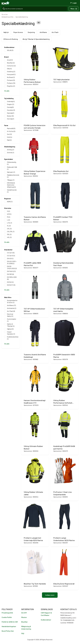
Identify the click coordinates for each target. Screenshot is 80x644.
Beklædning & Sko (8, 17)
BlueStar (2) (11, 63)
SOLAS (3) (10, 50)
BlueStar (24, 622)
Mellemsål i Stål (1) (12, 168)
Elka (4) (9, 69)
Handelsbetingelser (9, 626)
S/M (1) (9, 214)
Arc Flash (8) (11, 311)
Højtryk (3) (10, 329)
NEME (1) (10, 202)
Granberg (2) (11, 72)
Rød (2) (9, 140)
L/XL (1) (9, 223)
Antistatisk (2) (12, 308)
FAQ (23, 633)
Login (73, 3)
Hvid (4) (10, 137)
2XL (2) (9, 229)
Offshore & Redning (11, 39)
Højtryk (6, 32)
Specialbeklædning (22, 17)
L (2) (8, 220)
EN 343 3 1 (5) (11, 285)
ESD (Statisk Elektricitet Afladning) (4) (11, 185)
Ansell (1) (10, 60)
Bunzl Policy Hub (8, 631)
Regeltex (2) (11, 86)
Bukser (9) (10, 116)
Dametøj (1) (11, 113)
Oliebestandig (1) (12, 163)
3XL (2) (9, 234)
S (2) (8, 211)
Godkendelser (46, 620)
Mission (24, 617)
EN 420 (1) (10, 259)
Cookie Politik (7, 617)
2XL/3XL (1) (11, 232)
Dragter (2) (11, 104)
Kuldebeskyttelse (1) (13, 338)
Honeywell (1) (11, 74)
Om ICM (24, 613)
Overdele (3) (11, 110)
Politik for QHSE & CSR (10, 622)
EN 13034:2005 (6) (12, 278)
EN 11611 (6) (10, 274)
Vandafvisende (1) (12, 191)
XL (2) (9, 226)
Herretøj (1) (11, 119)
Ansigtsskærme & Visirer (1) (12, 301)
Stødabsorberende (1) (13, 176)
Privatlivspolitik (7, 613)
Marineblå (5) (11, 128)
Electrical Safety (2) (10, 315)
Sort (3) (9, 134)
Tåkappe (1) (11, 180)
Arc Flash (55, 32)
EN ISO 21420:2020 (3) (12, 267)
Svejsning (31, 32)
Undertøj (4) (11, 101)
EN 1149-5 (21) (11, 271)
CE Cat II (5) (11, 253)
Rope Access (18, 32)
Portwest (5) (11, 80)
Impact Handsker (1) (11, 333)
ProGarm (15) (11, 83)
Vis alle (7, 91)
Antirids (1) (11, 153)
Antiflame (43, 32)
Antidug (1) (11, 150)
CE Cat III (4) (11, 256)
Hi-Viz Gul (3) (11, 131)
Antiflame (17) (11, 305)
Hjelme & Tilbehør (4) (11, 325)
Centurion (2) (11, 66)
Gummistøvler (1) (12, 320)
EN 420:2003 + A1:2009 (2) (12, 262)
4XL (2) (9, 237)
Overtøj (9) (10, 107)
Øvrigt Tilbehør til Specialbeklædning (36, 39)
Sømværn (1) (11, 172)
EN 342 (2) (10, 282)
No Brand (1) (11, 77)
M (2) (9, 217)
